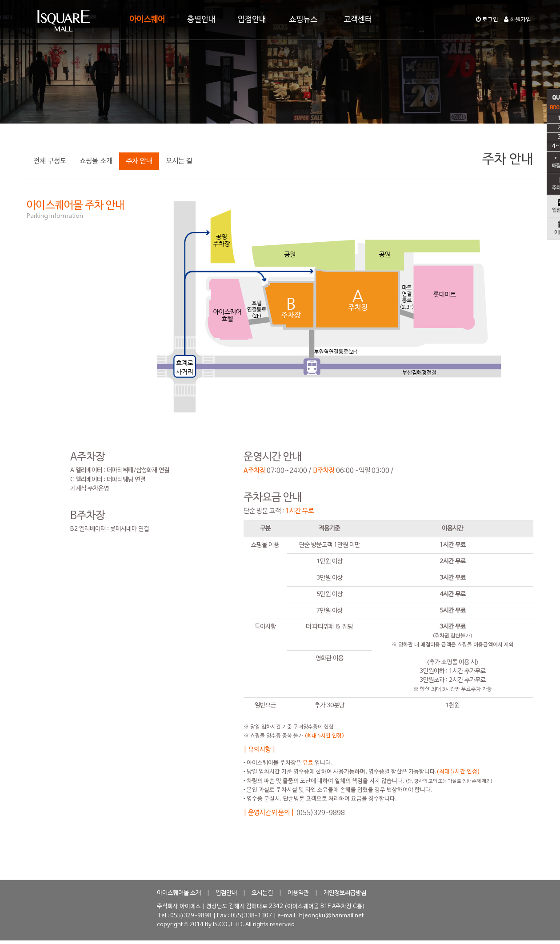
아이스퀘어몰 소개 (179, 893)
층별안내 (201, 20)
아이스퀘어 (147, 20)
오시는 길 (179, 161)
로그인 (487, 20)
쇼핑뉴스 (303, 20)
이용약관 (298, 893)
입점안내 (252, 20)
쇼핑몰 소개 (96, 161)
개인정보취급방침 (345, 893)
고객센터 (358, 20)
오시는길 (262, 893)
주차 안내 (139, 161)
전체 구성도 (50, 161)
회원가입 (518, 20)
